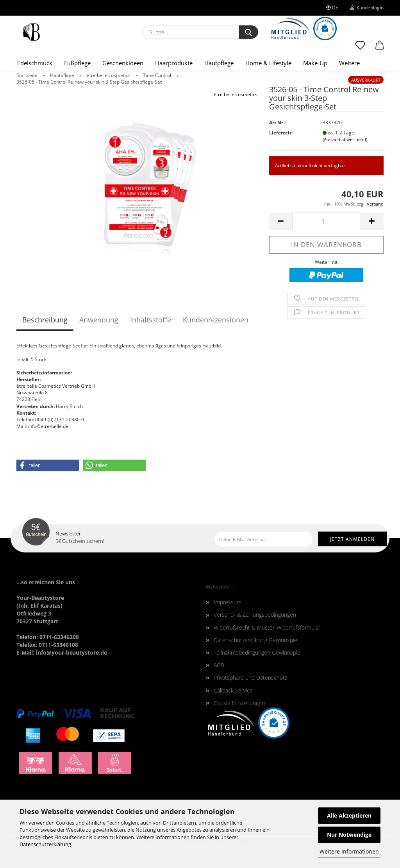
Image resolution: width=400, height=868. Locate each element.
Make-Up (315, 63)
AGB (219, 665)
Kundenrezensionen (216, 320)
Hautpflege (219, 63)
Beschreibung (45, 320)
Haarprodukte (174, 63)
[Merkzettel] (360, 49)
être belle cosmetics (236, 94)
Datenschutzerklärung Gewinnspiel (256, 640)
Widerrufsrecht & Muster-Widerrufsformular (267, 627)
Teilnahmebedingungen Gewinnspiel (258, 652)
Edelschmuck (35, 63)
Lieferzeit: (281, 133)
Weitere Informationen (349, 851)
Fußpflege (77, 63)
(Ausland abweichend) (345, 139)
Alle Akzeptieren (349, 815)
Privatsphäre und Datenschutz (250, 677)
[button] (380, 49)
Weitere (349, 63)
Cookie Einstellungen (239, 703)
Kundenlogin (367, 8)
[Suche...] (248, 32)
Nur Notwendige (349, 835)
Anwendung (99, 320)
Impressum (228, 602)
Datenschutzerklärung (45, 844)
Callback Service (233, 690)
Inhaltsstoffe (151, 320)
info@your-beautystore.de (71, 652)
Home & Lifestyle (268, 63)
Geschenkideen (123, 63)
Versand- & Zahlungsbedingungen (255, 615)
